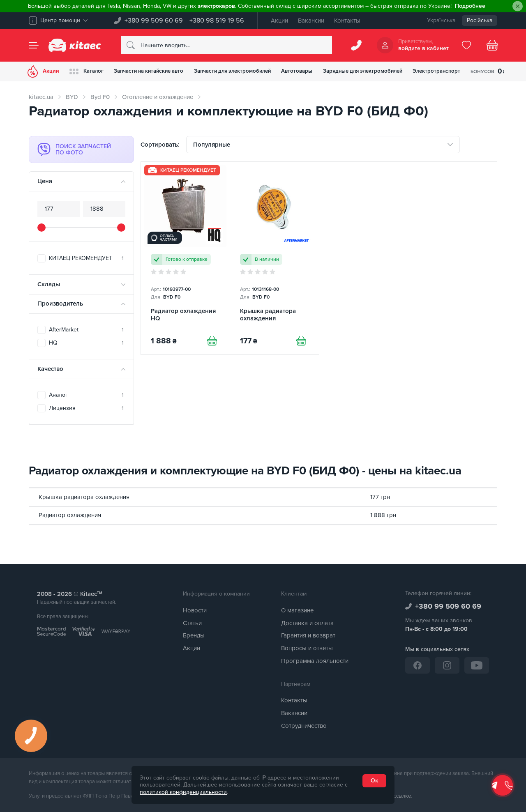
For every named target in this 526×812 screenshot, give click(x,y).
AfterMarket (86, 330)
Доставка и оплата (307, 623)
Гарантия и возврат (308, 635)
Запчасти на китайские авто (161, 71)
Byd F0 (100, 97)
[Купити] (211, 345)
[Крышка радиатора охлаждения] (275, 261)
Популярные (212, 146)
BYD (72, 97)
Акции (279, 21)
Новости (195, 610)
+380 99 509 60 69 (154, 21)
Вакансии (311, 21)
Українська (441, 20)
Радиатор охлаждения (70, 515)
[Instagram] (447, 665)
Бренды (194, 635)
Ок (374, 781)
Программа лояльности (315, 661)
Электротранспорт (479, 71)
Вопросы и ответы (307, 648)
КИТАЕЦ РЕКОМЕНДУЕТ (86, 258)
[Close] (518, 6)
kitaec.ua (41, 97)
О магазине (297, 610)
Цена (45, 181)
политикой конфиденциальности (183, 792)
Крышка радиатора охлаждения (84, 497)
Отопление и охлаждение (158, 97)
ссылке (402, 796)
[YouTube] (477, 665)
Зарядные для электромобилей (398, 71)
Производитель (60, 304)
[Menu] (34, 45)
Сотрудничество (304, 726)
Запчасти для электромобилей (254, 71)
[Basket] (492, 45)
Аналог (86, 395)
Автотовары (325, 71)
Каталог (92, 71)
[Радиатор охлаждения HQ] (185, 261)
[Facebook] (418, 665)
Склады (49, 284)
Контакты (347, 21)
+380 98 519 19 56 (217, 21)
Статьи (192, 623)
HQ (86, 343)
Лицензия (86, 408)
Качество (50, 369)
